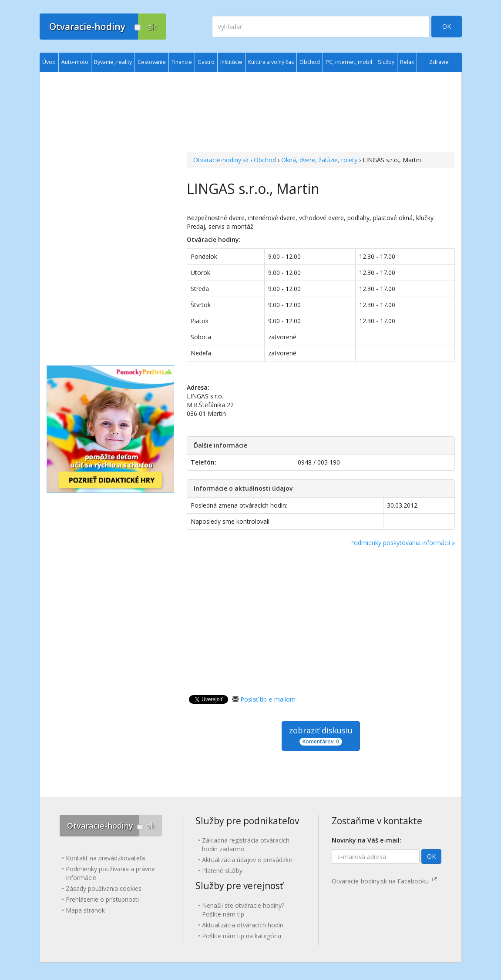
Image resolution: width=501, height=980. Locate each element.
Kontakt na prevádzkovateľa (105, 858)
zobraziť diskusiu (321, 735)
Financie (182, 62)
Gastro (206, 62)
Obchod (265, 160)
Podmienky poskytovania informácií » (402, 543)
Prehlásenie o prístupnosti (102, 899)
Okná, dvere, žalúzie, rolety (319, 160)
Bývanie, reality (113, 62)
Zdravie (439, 62)
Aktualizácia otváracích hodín (243, 925)
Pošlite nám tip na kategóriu (242, 936)
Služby (386, 62)
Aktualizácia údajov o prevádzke (247, 860)
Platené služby (222, 871)
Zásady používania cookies (104, 888)
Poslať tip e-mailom (268, 699)
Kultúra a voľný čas (271, 62)
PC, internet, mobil (349, 62)
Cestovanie (152, 62)
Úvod (49, 62)
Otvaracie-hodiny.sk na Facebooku (384, 881)
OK (447, 26)
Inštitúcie (231, 62)
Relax (407, 62)
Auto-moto (75, 62)
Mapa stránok (85, 910)
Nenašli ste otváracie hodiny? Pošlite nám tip (243, 910)
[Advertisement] (321, 113)
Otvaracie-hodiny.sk (221, 160)
